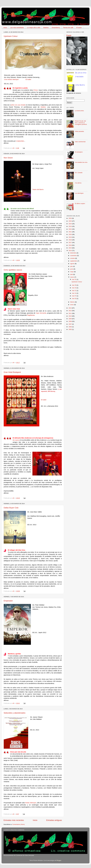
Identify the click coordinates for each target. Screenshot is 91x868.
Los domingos (79, 193)
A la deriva (78, 183)
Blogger (59, 860)
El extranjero (79, 152)
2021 (70, 232)
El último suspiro (80, 204)
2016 (70, 245)
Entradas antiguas (54, 820)
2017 (70, 242)
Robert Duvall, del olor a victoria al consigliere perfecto (81, 123)
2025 (70, 221)
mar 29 (74, 285)
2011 (70, 313)
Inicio (5, 27)
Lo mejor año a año (34, 27)
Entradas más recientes (14, 820)
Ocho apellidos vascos (13, 270)
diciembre (73, 253)
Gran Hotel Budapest (12, 372)
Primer (36, 90)
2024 (70, 224)
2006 (70, 327)
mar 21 (74, 291)
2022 (70, 229)
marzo (72, 277)
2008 (70, 321)
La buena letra (79, 111)
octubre (73, 258)
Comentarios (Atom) (19, 824)
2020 (70, 234)
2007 (70, 324)
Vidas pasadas (79, 131)
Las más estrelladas (17, 27)
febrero (73, 302)
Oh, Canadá (79, 173)
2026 (70, 218)
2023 (70, 226)
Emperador (8, 601)
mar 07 (74, 296)
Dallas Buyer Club (11, 508)
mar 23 (74, 288)
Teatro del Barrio (38, 189)
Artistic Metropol (31, 803)
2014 (70, 251)
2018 (70, 240)
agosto (72, 264)
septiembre (74, 261)
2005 (70, 329)
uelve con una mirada (18, 105)
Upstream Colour (11, 36)
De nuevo (16, 440)
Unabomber (20, 141)
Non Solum (8, 158)
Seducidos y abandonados (15, 713)
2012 (70, 311)
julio (72, 266)
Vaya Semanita (41, 313)
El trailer (28, 79)
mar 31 (74, 279)
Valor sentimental (80, 142)
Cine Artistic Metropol (11, 79)
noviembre (74, 256)
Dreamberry (56, 27)
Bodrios (46, 27)
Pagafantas (31, 315)
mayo (72, 272)
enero (72, 305)
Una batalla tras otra (81, 162)
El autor (79, 27)
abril (72, 274)
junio (72, 269)
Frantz (69, 35)
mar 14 (74, 293)
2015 (70, 248)
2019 (70, 237)
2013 (70, 308)
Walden (43, 107)
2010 (70, 316)
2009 (70, 319)
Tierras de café (68, 27)
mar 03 (74, 298)
